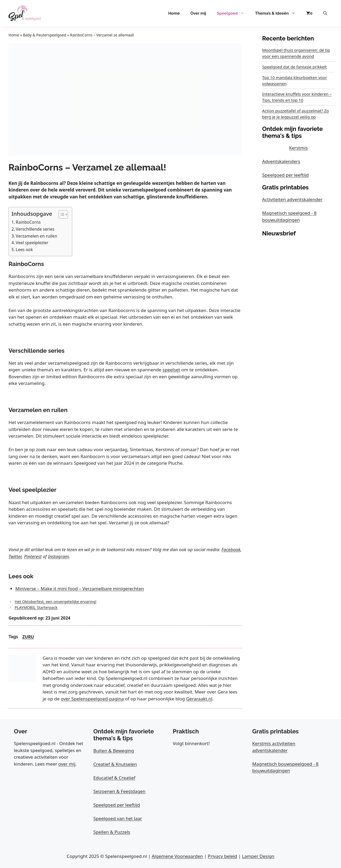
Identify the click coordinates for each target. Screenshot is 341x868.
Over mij (198, 13)
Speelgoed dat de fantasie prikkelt (295, 67)
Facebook (231, 549)
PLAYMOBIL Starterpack (36, 607)
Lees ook (24, 250)
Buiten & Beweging (114, 751)
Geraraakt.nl (199, 699)
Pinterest (33, 556)
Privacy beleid (222, 856)
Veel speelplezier (32, 243)
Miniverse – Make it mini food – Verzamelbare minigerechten (80, 589)
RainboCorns (28, 222)
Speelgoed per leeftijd (285, 175)
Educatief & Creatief (114, 778)
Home (174, 13)
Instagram (58, 556)
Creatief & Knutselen (115, 764)
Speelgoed (233, 13)
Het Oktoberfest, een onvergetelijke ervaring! (56, 602)
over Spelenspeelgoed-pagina (92, 699)
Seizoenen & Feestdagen (119, 791)
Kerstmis (298, 148)
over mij (67, 764)
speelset (171, 370)
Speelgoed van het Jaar (118, 818)
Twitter (15, 556)
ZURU (28, 637)
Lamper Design (258, 856)
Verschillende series (35, 229)
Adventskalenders (281, 161)
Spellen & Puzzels (112, 832)
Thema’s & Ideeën (278, 13)
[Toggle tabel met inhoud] (61, 214)
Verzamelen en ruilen (36, 236)
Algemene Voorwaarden (177, 856)
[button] (325, 13)
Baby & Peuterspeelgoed (44, 35)
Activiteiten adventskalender (292, 199)
